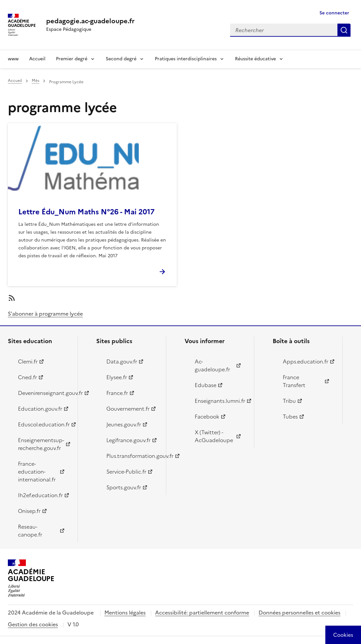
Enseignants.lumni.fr (220, 401)
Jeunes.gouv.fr (124, 424)
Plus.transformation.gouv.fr (132, 456)
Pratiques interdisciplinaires (186, 59)
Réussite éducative (255, 59)
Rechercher (344, 30)
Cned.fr (27, 377)
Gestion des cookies (33, 624)
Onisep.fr (29, 511)
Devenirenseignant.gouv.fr (44, 393)
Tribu (289, 401)
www (13, 59)
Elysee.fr (117, 377)
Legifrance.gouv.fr (128, 440)
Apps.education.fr (306, 361)
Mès (36, 81)
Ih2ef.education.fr (40, 495)
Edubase (206, 385)
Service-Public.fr (126, 472)
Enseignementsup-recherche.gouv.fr (41, 444)
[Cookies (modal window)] (343, 635)
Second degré (121, 59)
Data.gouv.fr (122, 361)
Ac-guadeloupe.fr (212, 365)
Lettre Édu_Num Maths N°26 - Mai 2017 (86, 212)
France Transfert (294, 381)
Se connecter (334, 13)
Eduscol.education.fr (44, 424)
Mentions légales (125, 613)
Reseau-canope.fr (30, 531)
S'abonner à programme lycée (45, 314)
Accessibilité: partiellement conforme (202, 613)
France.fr (117, 393)
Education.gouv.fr (40, 409)
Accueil (37, 59)
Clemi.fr (28, 361)
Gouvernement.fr (128, 409)
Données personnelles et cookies (299, 613)
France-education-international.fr (37, 472)
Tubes (290, 417)
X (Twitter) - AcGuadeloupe (214, 436)
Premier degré (72, 59)
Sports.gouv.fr (124, 487)
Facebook (207, 417)
